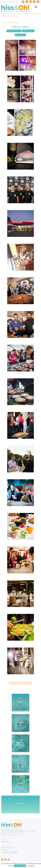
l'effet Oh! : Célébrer (12, 16)
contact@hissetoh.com (9, 847)
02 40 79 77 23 (7, 849)
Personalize (31, 866)
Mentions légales (5, 842)
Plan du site (4, 839)
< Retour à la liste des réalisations (11, 23)
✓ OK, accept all (20, 866)
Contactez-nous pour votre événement (21, 683)
